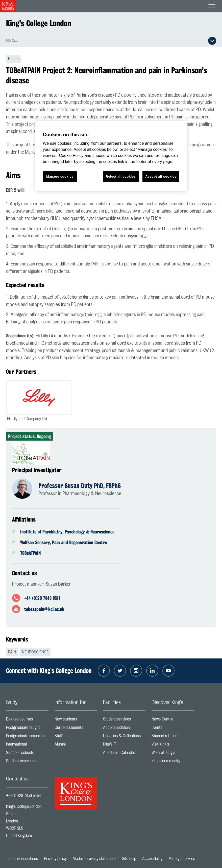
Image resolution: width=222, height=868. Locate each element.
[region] (111, 156)
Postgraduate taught (27, 729)
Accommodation (124, 729)
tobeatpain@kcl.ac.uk (44, 609)
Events (173, 729)
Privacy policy (55, 859)
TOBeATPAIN (30, 553)
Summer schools (27, 754)
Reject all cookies (121, 177)
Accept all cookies (161, 177)
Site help (129, 859)
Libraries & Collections (124, 737)
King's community (173, 762)
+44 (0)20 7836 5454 (23, 796)
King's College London (39, 23)
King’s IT (124, 745)
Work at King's (173, 754)
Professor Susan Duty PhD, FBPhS (80, 486)
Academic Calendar (124, 754)
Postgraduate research (27, 737)
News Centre (173, 720)
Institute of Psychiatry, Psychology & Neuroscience (67, 532)
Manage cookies (182, 859)
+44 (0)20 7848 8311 (42, 598)
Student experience (27, 762)
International (27, 745)
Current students (76, 729)
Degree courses (27, 720)
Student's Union (173, 737)
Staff (76, 737)
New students (76, 720)
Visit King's (173, 745)
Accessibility (152, 859)
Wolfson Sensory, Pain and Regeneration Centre (64, 542)
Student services (124, 720)
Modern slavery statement (94, 859)
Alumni (76, 745)
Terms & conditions (22, 859)
